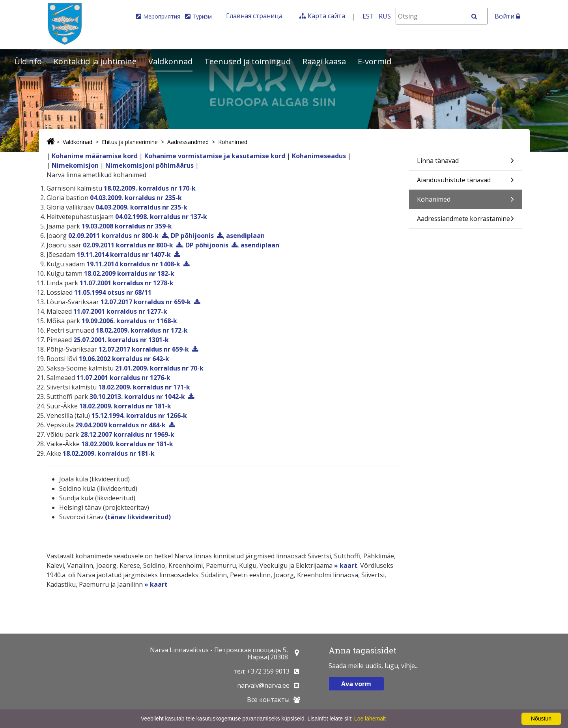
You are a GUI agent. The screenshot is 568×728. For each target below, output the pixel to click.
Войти (507, 16)
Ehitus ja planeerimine (130, 142)
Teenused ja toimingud (248, 61)
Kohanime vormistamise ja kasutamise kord (215, 156)
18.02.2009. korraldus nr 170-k (150, 188)
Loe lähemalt (370, 719)
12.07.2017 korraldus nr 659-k (146, 302)
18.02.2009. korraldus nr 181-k (125, 406)
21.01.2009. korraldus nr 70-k (159, 368)
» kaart (346, 565)
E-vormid (375, 61)
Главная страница (254, 16)
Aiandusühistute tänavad (465, 182)
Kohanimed (233, 142)
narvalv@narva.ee (263, 685)
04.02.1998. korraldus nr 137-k (161, 217)
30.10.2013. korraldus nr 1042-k (137, 397)
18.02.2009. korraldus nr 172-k (142, 330)
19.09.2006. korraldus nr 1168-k (129, 321)
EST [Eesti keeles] (368, 16)
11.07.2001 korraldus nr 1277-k (120, 311)
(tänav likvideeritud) (138, 517)
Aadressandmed (188, 142)
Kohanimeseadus (319, 156)
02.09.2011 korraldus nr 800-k (113, 236)
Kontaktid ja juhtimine (95, 61)
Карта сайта (326, 16)
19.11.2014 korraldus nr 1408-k (133, 264)
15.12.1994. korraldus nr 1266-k (139, 415)
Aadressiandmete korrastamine (465, 221)
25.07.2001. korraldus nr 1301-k (121, 340)
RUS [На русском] (385, 16)
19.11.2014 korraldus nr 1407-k (124, 255)
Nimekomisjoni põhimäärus (149, 165)
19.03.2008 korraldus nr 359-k (127, 226)
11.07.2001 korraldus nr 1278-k (127, 283)
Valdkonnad (170, 61)
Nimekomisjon (75, 165)
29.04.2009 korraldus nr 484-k (121, 425)
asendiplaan (245, 236)
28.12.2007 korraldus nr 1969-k (127, 434)
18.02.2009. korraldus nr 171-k (144, 387)
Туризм (202, 16)
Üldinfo (28, 61)
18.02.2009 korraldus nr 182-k (129, 273)
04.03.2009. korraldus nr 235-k (136, 198)
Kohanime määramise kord (95, 156)
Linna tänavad (465, 163)
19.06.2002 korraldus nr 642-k (124, 359)
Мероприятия (162, 16)
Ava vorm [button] (356, 684)
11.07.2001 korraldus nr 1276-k (123, 378)
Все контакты (268, 700)
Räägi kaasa (324, 61)
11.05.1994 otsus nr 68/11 (113, 292)
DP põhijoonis (192, 236)
